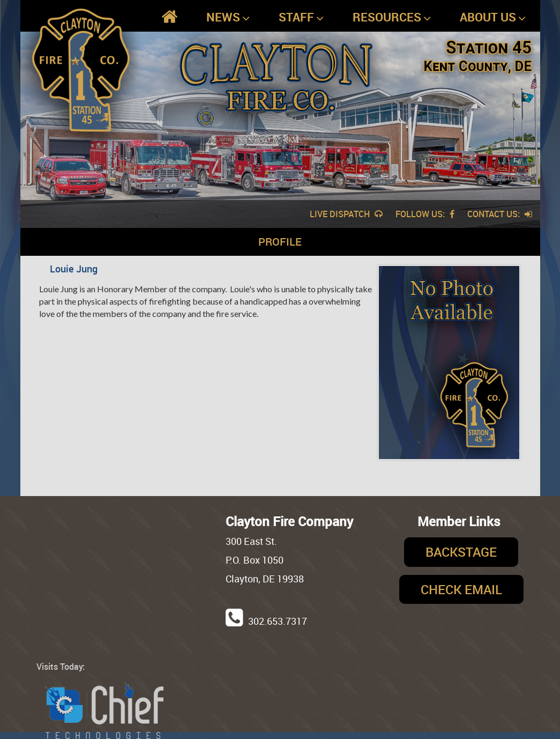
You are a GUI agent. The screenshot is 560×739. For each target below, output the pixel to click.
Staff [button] (301, 17)
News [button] (228, 17)
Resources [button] (392, 17)
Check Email (461, 589)
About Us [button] (493, 17)
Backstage (461, 552)
